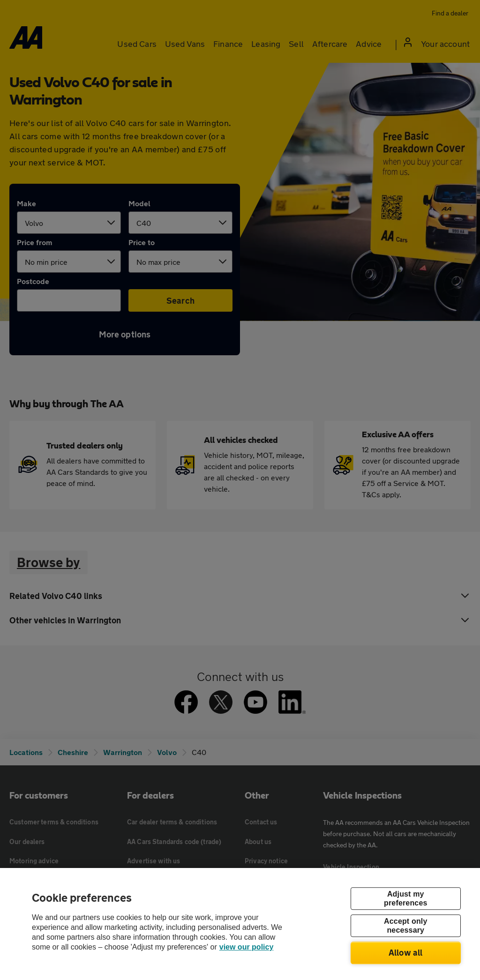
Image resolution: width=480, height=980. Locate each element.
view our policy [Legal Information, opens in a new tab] (247, 947)
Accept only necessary (405, 926)
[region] (240, 924)
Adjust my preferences (405, 898)
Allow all (406, 952)
